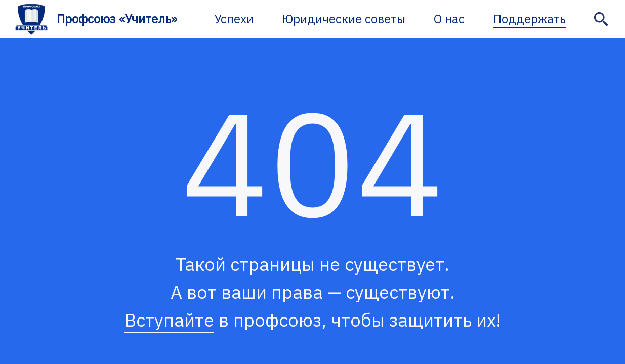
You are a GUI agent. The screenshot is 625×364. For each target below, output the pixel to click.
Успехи (234, 19)
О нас (449, 19)
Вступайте (169, 320)
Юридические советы (344, 19)
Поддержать (530, 19)
